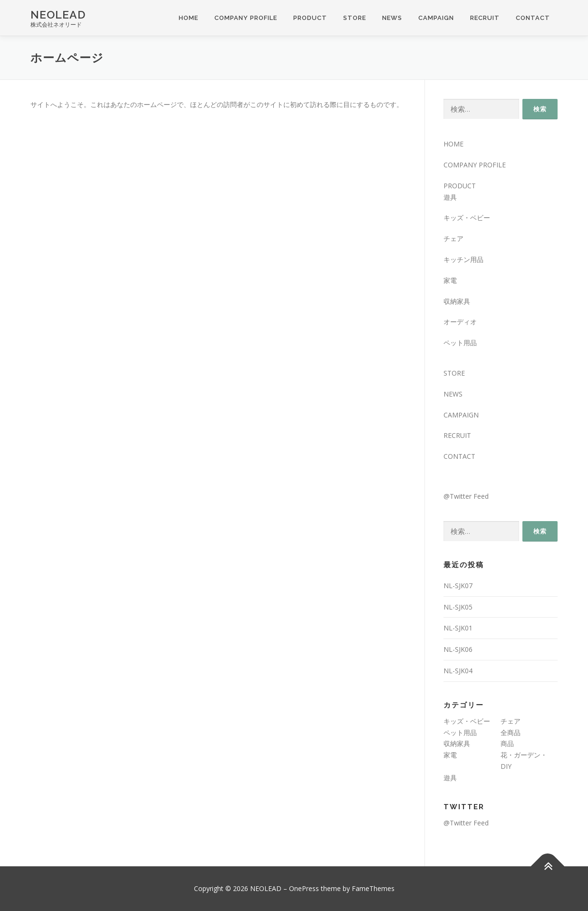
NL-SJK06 (458, 649)
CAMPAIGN (436, 18)
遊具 (450, 197)
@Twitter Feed (466, 496)
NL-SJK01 (458, 628)
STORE (355, 18)
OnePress (304, 888)
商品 (507, 743)
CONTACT (533, 18)
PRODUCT (310, 18)
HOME (188, 18)
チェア (453, 238)
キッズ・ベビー (467, 218)
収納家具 (457, 301)
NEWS (392, 18)
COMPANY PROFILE (246, 18)
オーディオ (460, 322)
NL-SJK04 (458, 671)
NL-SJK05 (458, 607)
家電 (450, 280)
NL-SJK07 (458, 586)
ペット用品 (460, 343)
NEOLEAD (58, 15)
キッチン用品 (463, 259)
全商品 (511, 732)
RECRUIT (485, 18)
